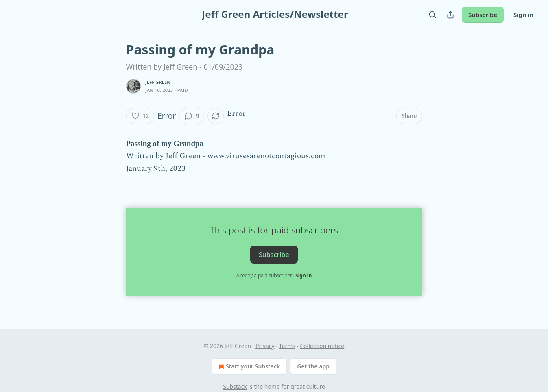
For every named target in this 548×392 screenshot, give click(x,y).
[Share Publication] (450, 15)
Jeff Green (158, 82)
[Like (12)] (140, 116)
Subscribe (483, 15)
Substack (235, 387)
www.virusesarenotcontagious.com (266, 156)
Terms (287, 346)
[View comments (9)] (192, 116)
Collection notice (322, 346)
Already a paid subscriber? (274, 275)
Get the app (313, 366)
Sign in (523, 15)
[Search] (432, 15)
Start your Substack (248, 366)
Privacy (265, 346)
